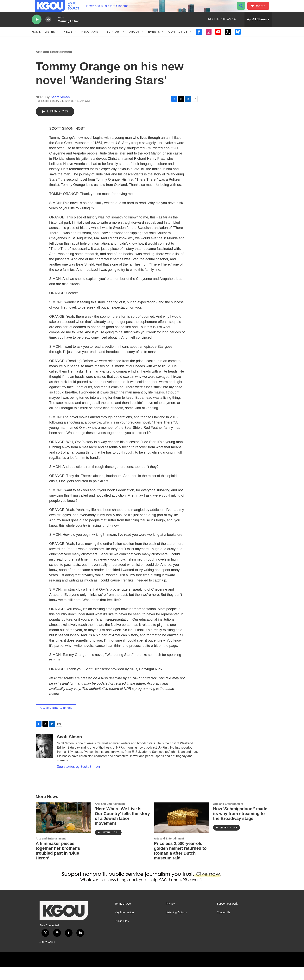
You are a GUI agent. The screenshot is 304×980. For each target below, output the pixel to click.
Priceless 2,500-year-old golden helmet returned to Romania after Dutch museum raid (180, 863)
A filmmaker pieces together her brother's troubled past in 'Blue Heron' (58, 863)
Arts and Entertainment (54, 64)
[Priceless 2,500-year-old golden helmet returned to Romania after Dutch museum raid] (182, 830)
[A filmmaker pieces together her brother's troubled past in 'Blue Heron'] (63, 830)
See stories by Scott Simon (78, 779)
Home (36, 40)
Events (154, 40)
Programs (90, 40)
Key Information (124, 925)
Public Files (122, 934)
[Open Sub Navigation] (58, 40)
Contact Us (178, 40)
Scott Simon (60, 110)
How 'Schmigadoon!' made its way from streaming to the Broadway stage (240, 826)
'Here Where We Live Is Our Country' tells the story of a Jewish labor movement (122, 829)
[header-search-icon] (243, 10)
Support (114, 40)
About (134, 40)
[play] (37, 28)
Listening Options (176, 925)
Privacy (170, 916)
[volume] (48, 28)
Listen (50, 40)
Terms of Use (123, 916)
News (68, 40)
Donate (262, 10)
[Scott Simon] (44, 759)
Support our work (227, 916)
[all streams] (258, 28)
